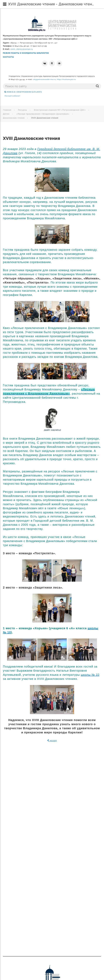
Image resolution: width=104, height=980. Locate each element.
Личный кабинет (12, 96)
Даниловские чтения (14, 118)
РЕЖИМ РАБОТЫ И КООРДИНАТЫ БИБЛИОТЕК (26, 53)
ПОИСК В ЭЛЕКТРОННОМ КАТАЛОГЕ (24, 92)
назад (52, 741)
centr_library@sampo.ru (22, 49)
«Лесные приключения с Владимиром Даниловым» (43, 114)
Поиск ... (3, 83)
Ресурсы (23, 110)
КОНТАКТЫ (8, 57)
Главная (7, 110)
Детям (6, 114)
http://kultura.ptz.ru (66, 79)
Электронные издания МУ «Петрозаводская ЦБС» (60, 110)
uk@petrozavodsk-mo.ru (44, 79)
